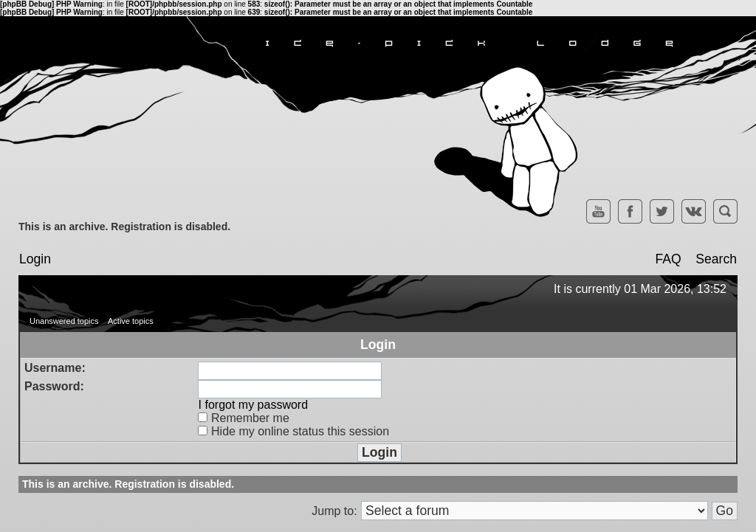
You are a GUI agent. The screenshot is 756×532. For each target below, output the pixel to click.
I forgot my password (254, 405)
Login (35, 259)
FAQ (668, 259)
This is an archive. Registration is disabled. (124, 227)
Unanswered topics (64, 321)
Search (716, 259)
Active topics (131, 321)
